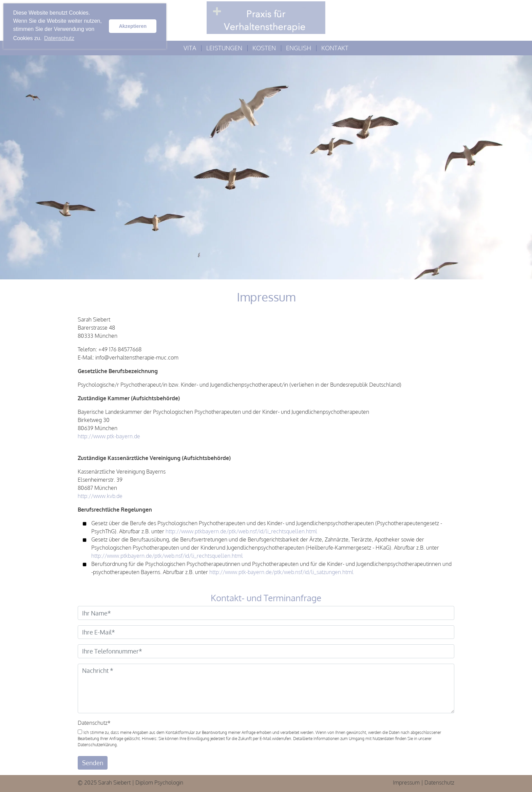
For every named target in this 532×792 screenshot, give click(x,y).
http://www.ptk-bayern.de (109, 436)
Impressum (406, 782)
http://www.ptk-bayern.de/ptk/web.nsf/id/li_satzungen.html (281, 572)
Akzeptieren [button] (133, 26)
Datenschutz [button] (59, 38)
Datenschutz (94, 723)
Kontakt (335, 48)
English (299, 48)
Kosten (264, 48)
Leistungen (224, 48)
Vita (190, 48)
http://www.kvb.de (100, 496)
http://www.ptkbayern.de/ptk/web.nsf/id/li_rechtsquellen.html (241, 531)
